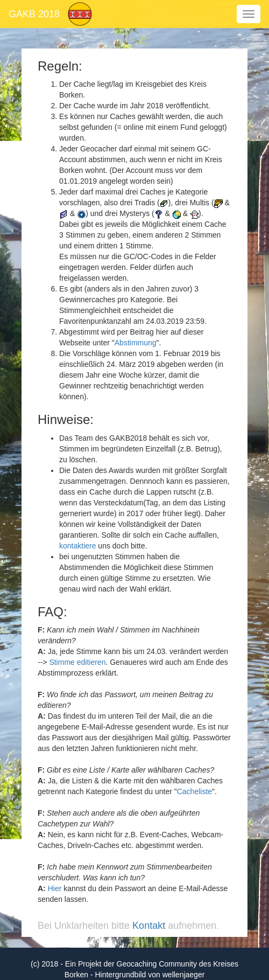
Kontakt (149, 926)
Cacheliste (194, 791)
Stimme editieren (77, 662)
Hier (55, 888)
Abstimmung (136, 343)
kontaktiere (77, 546)
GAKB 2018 (34, 14)
